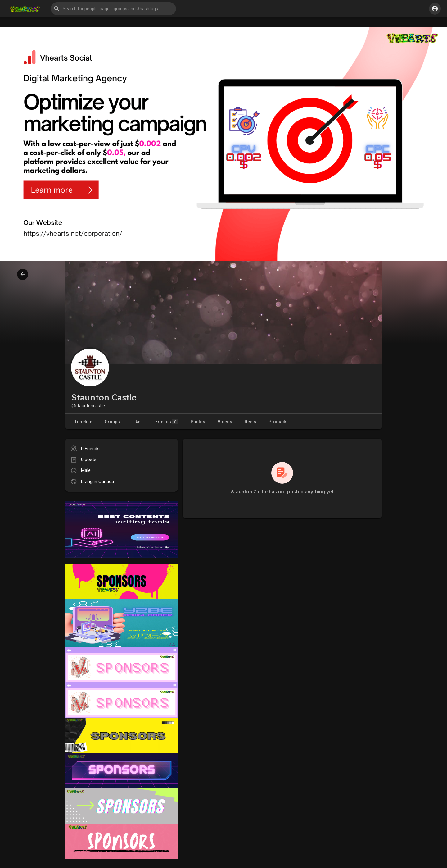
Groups (112, 422)
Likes (138, 422)
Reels (250, 422)
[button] (113, 9)
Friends (167, 422)
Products (278, 422)
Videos (225, 422)
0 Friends (90, 449)
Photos (198, 422)
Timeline (83, 422)
